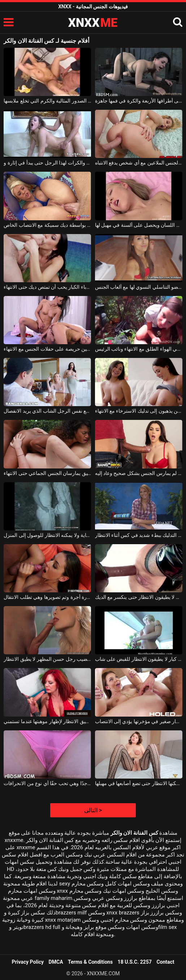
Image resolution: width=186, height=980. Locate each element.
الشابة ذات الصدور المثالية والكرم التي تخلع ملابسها (47, 101)
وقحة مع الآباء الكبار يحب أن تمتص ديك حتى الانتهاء (47, 287)
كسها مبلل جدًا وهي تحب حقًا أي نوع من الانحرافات (47, 783)
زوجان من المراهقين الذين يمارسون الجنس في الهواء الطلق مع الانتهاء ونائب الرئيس (139, 349)
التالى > (93, 810)
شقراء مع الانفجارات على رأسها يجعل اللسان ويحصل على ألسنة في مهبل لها (139, 225)
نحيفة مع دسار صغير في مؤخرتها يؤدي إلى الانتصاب (139, 721)
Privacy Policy (28, 962)
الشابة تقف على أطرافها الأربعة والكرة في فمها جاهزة (139, 101)
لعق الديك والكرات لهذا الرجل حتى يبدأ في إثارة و (47, 163)
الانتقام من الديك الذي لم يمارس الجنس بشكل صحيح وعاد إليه (139, 473)
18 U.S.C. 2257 (135, 962)
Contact (165, 962)
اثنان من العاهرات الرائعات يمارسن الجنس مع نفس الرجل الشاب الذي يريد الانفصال (47, 411)
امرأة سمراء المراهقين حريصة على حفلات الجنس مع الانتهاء (47, 349)
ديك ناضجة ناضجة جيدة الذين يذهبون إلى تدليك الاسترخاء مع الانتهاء (139, 411)
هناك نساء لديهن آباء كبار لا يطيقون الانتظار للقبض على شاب (139, 659)
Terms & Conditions (90, 962)
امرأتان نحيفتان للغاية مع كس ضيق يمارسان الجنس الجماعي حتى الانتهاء (47, 473)
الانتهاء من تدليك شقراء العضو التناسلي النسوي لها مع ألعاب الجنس (139, 287)
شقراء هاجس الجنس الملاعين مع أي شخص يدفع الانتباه (139, 163)
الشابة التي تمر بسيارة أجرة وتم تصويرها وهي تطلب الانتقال (47, 597)
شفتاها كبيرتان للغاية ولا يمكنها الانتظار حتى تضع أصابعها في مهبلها (139, 783)
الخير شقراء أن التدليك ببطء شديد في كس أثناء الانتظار (139, 535)
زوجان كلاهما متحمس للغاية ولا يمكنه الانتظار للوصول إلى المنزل (47, 535)
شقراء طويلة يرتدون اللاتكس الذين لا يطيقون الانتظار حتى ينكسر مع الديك (139, 597)
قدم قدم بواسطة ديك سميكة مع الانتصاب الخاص (47, 225)
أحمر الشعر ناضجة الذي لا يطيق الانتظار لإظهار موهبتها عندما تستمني (47, 721)
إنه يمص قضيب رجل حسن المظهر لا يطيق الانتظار (47, 659)
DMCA (56, 962)
